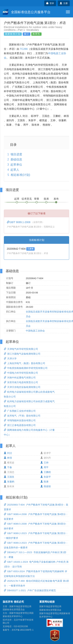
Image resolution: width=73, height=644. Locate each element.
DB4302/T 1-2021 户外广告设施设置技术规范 (30, 590)
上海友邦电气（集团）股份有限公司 (25, 363)
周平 (44, 467)
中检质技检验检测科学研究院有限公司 (26, 368)
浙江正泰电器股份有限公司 (20, 425)
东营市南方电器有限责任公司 (21, 382)
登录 (50, 3)
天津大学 (10, 359)
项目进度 (16, 154)
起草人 (15, 170)
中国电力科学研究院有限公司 (21, 373)
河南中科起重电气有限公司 (20, 378)
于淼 (8, 467)
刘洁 (8, 453)
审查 (37, 199)
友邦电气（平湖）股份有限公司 (22, 416)
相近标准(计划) (20, 175)
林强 (8, 458)
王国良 (9, 477)
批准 (46, 199)
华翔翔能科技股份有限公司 (20, 420)
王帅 (44, 463)
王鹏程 (46, 472)
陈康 (44, 482)
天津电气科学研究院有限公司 (21, 349)
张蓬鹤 (9, 482)
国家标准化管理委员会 (50, 610)
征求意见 (27, 199)
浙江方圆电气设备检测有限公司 (22, 354)
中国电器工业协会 (35, 331)
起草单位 (16, 165)
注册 (64, 3)
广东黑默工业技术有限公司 (20, 411)
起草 (17, 199)
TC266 (24, 49)
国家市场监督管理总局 (50, 606)
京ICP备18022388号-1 (23, 630)
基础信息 (16, 159)
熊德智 (46, 486)
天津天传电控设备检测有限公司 (22, 387)
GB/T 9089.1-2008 (19, 222)
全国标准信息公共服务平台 (27, 12)
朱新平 (46, 477)
